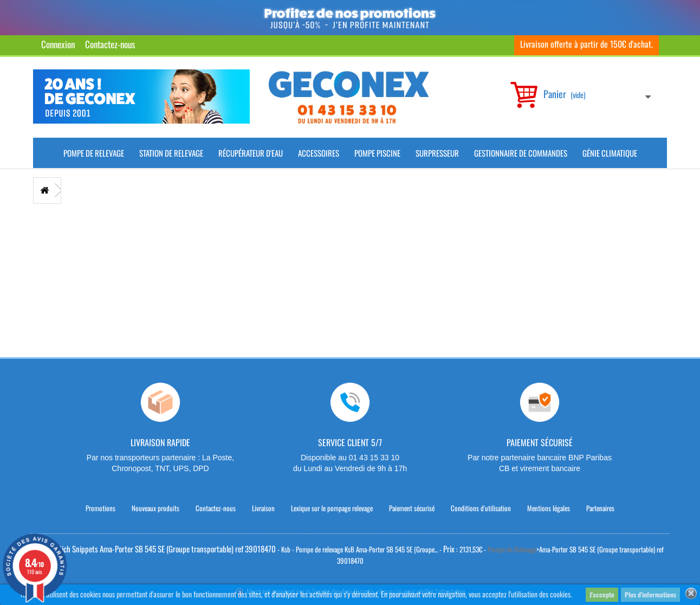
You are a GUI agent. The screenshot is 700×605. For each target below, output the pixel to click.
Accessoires (319, 153)
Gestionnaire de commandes (521, 153)
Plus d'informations (650, 594)
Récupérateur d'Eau (251, 153)
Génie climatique (610, 153)
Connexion (58, 44)
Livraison (263, 508)
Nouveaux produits (155, 508)
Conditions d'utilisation (481, 508)
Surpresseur (437, 153)
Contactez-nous (110, 44)
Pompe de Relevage (94, 153)
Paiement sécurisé (412, 508)
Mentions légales (549, 508)
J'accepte (602, 594)
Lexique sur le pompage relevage (332, 508)
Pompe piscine (377, 153)
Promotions (101, 508)
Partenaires (600, 508)
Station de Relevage (171, 153)
